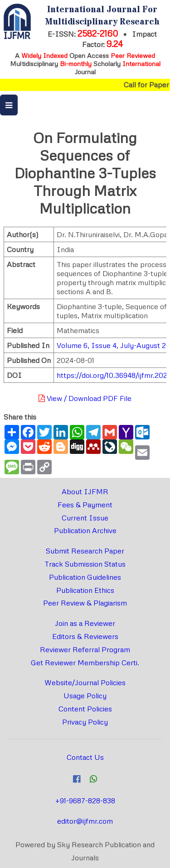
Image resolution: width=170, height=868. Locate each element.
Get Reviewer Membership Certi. (85, 663)
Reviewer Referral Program (85, 649)
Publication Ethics (85, 590)
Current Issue (85, 518)
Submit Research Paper (85, 551)
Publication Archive (85, 530)
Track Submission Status (85, 564)
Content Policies (85, 709)
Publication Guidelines (85, 577)
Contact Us (85, 757)
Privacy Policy (85, 722)
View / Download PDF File (85, 398)
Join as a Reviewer (85, 623)
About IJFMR (85, 491)
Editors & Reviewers (85, 636)
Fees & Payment (85, 505)
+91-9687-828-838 (85, 801)
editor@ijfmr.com (85, 821)
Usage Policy (85, 696)
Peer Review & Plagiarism (85, 603)
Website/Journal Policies (85, 682)
